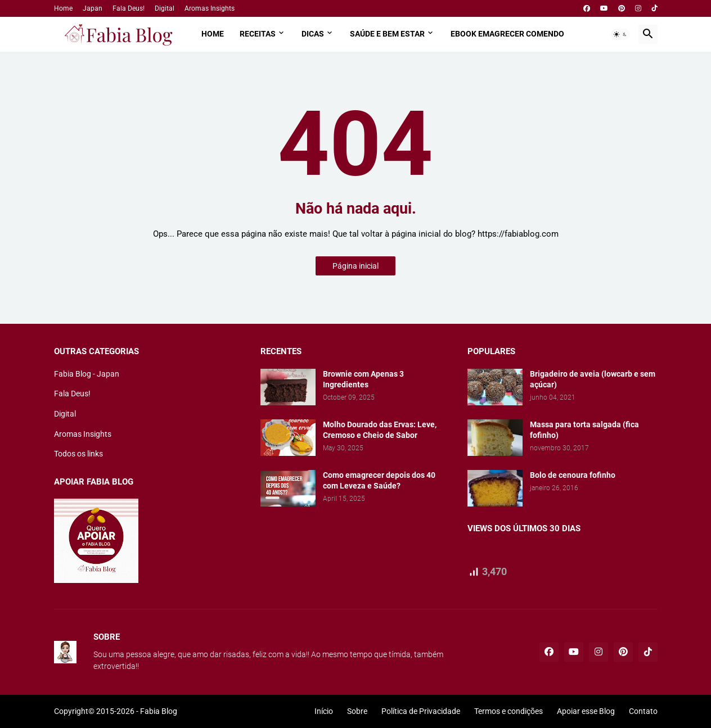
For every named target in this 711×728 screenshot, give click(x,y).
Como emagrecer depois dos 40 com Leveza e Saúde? (379, 480)
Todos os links (78, 454)
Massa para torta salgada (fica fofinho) (584, 430)
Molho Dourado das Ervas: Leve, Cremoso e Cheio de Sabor (380, 430)
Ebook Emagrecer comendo (507, 34)
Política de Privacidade (421, 711)
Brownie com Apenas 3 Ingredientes (363, 379)
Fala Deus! (129, 8)
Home (63, 8)
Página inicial (355, 266)
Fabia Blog (159, 711)
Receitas (258, 34)
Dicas (313, 34)
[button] (620, 34)
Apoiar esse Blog (586, 711)
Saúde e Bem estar (387, 34)
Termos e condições (508, 711)
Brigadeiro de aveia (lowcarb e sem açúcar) (593, 379)
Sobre (357, 711)
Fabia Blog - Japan (87, 374)
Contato (643, 711)
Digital (165, 8)
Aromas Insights (210, 8)
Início (324, 711)
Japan (93, 8)
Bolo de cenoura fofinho (573, 475)
